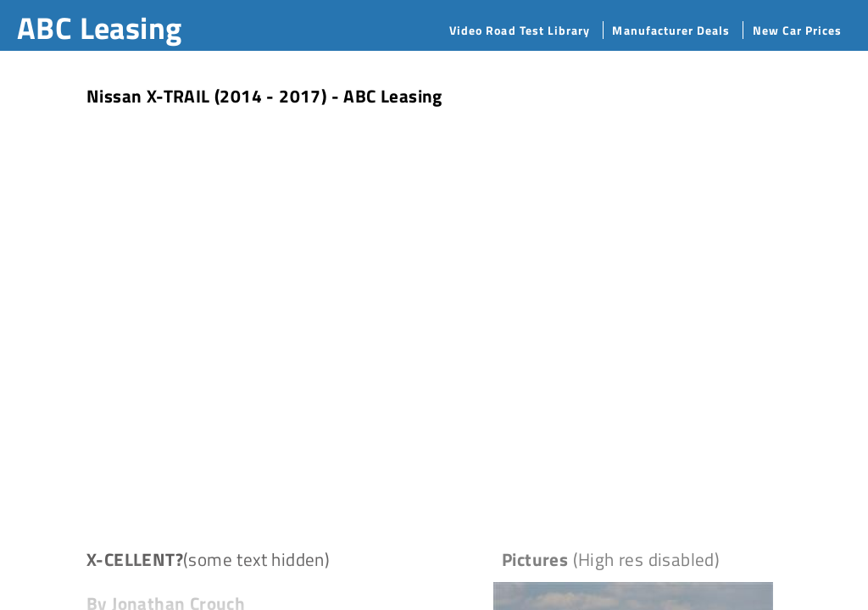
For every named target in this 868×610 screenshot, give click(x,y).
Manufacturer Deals (671, 30)
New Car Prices (798, 30)
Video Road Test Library (520, 30)
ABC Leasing (99, 28)
